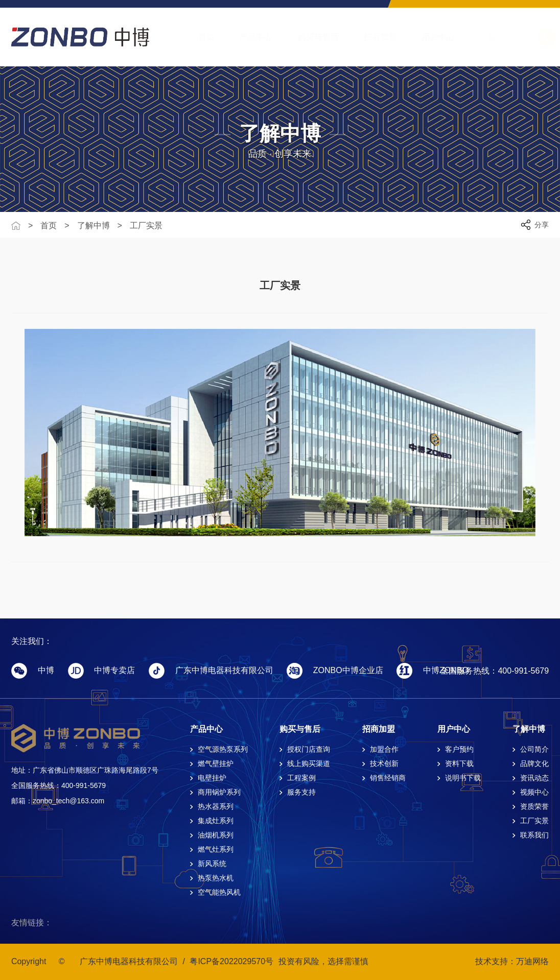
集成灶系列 (216, 821)
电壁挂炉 (212, 778)
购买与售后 (308, 37)
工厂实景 (146, 226)
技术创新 (384, 763)
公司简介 (534, 749)
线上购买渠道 (309, 763)
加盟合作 (384, 749)
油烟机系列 (216, 835)
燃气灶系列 (216, 849)
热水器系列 (216, 806)
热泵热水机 (216, 878)
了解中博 (486, 37)
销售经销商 (388, 778)
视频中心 (534, 792)
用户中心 (428, 37)
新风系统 (212, 864)
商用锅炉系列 (219, 792)
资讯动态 (534, 778)
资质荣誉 (534, 806)
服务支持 (301, 792)
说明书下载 (463, 778)
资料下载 (459, 763)
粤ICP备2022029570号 (231, 961)
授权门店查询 (309, 749)
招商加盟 (370, 37)
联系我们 (534, 835)
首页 (196, 37)
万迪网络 (532, 961)
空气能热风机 (219, 892)
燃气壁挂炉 (216, 763)
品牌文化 (534, 763)
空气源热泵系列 (223, 749)
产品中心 (246, 37)
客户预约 (459, 749)
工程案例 (301, 778)
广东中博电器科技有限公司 (129, 961)
